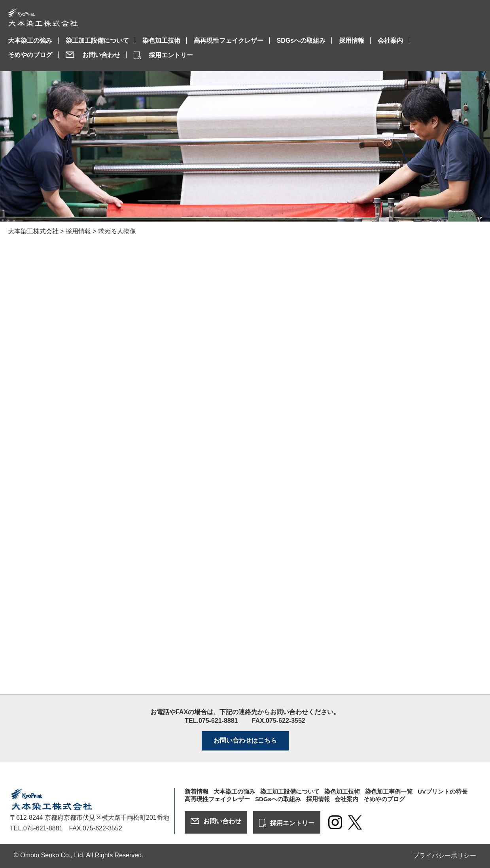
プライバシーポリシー (445, 856)
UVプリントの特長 (443, 791)
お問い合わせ (101, 55)
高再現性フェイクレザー (229, 41)
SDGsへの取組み (301, 41)
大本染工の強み (30, 41)
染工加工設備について (97, 41)
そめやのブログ (30, 55)
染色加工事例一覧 (389, 791)
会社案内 (390, 41)
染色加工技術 (161, 41)
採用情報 (352, 41)
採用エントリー (171, 55)
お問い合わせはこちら (245, 740)
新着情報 (197, 791)
